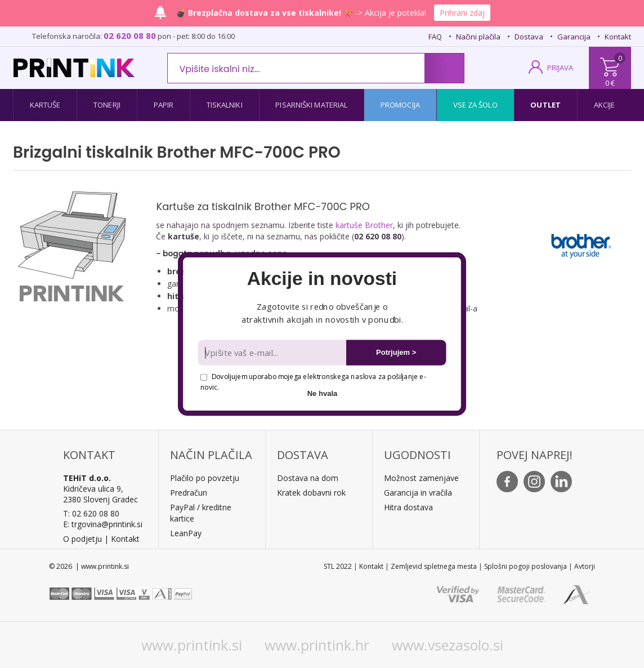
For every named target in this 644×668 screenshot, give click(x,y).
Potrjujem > (396, 352)
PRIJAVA (560, 68)
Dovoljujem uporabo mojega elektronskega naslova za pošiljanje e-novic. (313, 382)
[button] (322, 279)
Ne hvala (323, 393)
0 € (610, 83)
